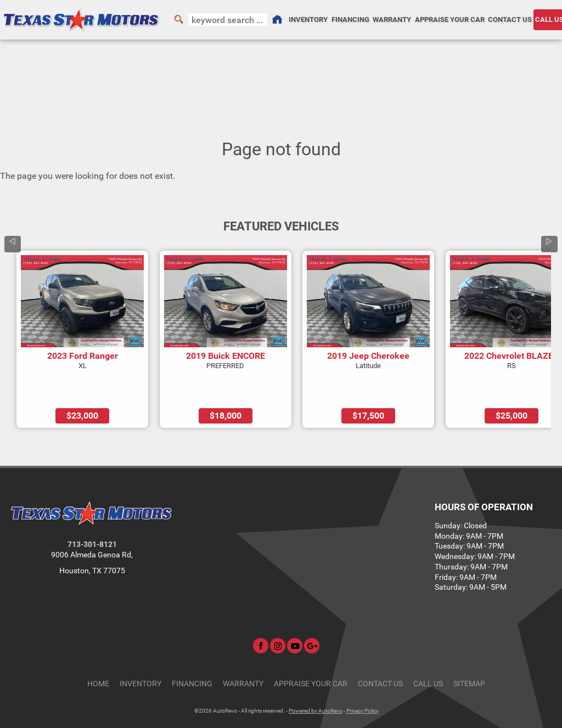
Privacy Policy (363, 679)
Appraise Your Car (450, 19)
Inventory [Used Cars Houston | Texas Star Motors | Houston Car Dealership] (308, 19)
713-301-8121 (92, 514)
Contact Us (380, 653)
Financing (192, 653)
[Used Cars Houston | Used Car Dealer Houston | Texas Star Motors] (277, 20)
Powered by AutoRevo (316, 679)
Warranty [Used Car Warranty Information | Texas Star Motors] (392, 19)
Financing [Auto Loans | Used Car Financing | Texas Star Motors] (350, 19)
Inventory (140, 653)
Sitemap (469, 653)
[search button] (178, 20)
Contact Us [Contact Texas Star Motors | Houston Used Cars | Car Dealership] (510, 19)
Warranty (243, 653)
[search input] (228, 20)
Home (98, 653)
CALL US (428, 653)
